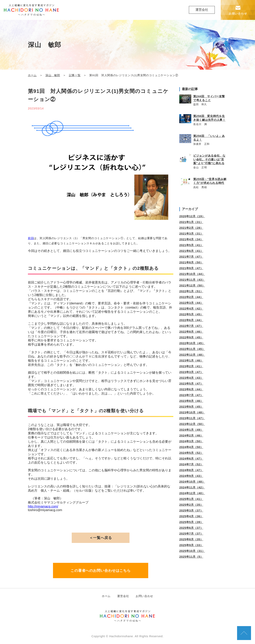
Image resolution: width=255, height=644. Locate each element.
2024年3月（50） (191, 441)
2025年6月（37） (191, 528)
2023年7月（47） (191, 395)
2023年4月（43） (191, 378)
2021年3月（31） (191, 234)
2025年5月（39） (191, 522)
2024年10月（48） (192, 482)
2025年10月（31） (192, 551)
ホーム (32, 75)
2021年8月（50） (191, 262)
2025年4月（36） (191, 516)
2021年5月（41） (191, 245)
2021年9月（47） (191, 268)
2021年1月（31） (191, 222)
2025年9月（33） (191, 545)
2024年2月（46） (191, 436)
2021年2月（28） (191, 228)
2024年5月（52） (191, 453)
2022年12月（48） (192, 355)
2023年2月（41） (191, 366)
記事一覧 (75, 75)
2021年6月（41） (191, 251)
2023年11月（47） (192, 418)
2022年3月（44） (191, 303)
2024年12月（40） (192, 493)
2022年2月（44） (191, 297)
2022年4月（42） (191, 309)
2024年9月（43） (191, 476)
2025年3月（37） (191, 511)
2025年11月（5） (191, 557)
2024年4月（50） (191, 447)
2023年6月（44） (191, 389)
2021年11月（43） (192, 280)
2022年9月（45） (191, 337)
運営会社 (202, 10)
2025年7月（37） (191, 534)
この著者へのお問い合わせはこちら (101, 571)
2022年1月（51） (191, 291)
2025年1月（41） (191, 499)
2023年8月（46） (191, 401)
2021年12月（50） (192, 285)
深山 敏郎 (53, 75)
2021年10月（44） (192, 274)
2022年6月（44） (191, 320)
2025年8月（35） (191, 539)
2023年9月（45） (191, 407)
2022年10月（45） (192, 343)
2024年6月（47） (191, 459)
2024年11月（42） (192, 487)
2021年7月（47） (191, 257)
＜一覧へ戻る (101, 538)
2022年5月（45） (191, 314)
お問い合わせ (144, 596)
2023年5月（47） (191, 384)
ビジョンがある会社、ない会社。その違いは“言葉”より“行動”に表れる (209, 159)
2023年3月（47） (191, 372)
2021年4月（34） (191, 239)
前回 (31, 238)
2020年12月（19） (192, 216)
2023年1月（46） (191, 360)
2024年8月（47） (191, 470)
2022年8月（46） (191, 332)
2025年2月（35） (191, 505)
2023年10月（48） (192, 412)
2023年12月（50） (192, 424)
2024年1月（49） (191, 430)
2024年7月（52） (191, 464)
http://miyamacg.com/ (43, 506)
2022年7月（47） (191, 326)
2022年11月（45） (192, 349)
